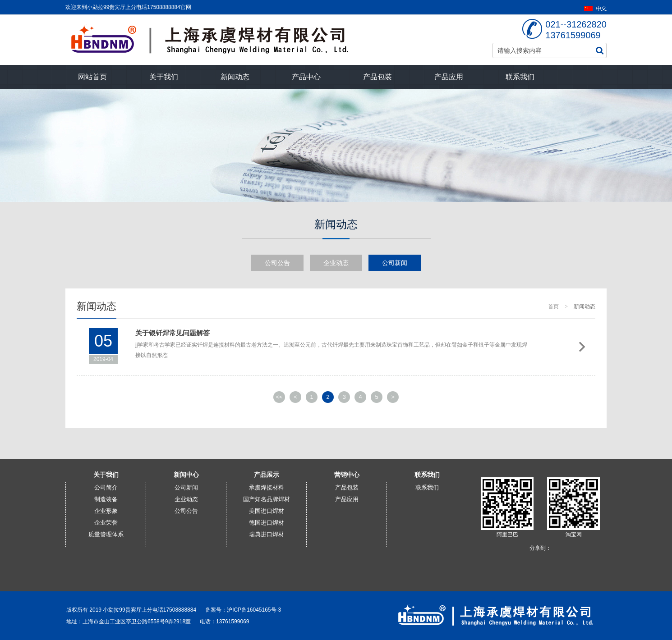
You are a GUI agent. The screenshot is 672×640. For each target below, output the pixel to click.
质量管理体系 (106, 534)
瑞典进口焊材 (267, 534)
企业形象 (106, 511)
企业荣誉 (106, 523)
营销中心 (347, 475)
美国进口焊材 (267, 511)
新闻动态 (235, 77)
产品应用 (449, 77)
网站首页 (92, 77)
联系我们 (520, 77)
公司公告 (277, 263)
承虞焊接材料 (267, 487)
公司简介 (106, 487)
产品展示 (267, 475)
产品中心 (306, 77)
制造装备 (106, 499)
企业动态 (336, 263)
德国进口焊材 (267, 523)
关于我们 (164, 77)
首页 (553, 306)
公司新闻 (395, 263)
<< (279, 397)
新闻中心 (186, 475)
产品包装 (377, 77)
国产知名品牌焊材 (267, 499)
